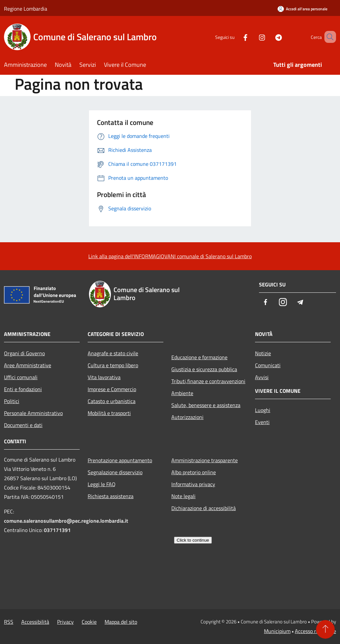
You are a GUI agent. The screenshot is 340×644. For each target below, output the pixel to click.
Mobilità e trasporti (109, 413)
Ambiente (182, 393)
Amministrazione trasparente (205, 460)
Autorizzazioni (187, 417)
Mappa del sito (121, 622)
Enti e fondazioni (23, 389)
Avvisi (262, 377)
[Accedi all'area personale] (302, 9)
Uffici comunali (21, 377)
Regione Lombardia (26, 9)
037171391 (57, 530)
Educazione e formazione (199, 357)
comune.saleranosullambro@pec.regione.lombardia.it (66, 521)
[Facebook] (236, 37)
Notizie (263, 353)
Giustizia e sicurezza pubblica (204, 369)
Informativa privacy (193, 484)
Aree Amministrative (28, 365)
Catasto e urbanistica (112, 401)
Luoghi (263, 410)
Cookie (89, 622)
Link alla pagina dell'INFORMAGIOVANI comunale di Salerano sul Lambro (170, 256)
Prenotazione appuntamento (120, 460)
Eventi (262, 422)
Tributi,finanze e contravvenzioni (208, 381)
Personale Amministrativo (33, 413)
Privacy (65, 622)
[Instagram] (252, 37)
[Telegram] (269, 37)
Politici (12, 401)
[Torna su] (325, 629)
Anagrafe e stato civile (113, 353)
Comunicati (268, 365)
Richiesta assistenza (111, 496)
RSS (9, 622)
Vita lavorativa (104, 377)
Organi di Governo (24, 353)
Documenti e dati (23, 425)
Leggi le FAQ (102, 484)
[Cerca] (328, 37)
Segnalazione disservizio (115, 472)
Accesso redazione (315, 631)
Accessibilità (35, 622)
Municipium (277, 631)
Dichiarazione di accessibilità (204, 508)
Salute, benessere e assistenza (206, 405)
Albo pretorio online (194, 472)
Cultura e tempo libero (113, 365)
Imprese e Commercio (112, 389)
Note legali (183, 496)
